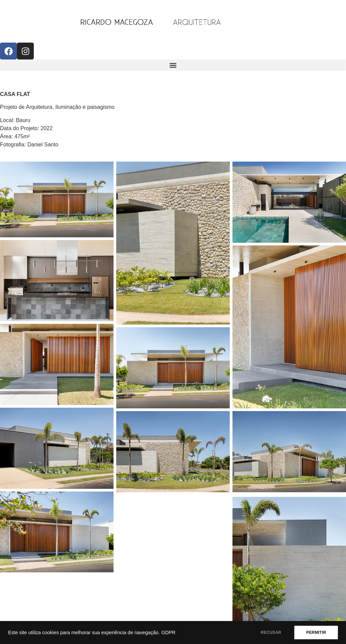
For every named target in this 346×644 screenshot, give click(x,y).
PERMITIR (316, 633)
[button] (173, 65)
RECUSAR (271, 633)
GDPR (168, 633)
